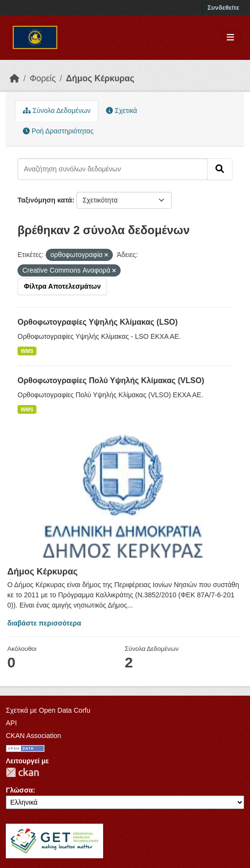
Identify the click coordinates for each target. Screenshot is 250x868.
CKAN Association (34, 736)
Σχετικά (122, 111)
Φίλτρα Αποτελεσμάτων (62, 286)
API (11, 723)
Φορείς (43, 78)
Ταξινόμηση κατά (45, 200)
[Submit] (220, 169)
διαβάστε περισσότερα (44, 623)
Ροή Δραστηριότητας (58, 131)
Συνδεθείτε (223, 8)
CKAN (22, 772)
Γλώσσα (19, 790)
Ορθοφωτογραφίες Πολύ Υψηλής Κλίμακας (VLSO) (111, 380)
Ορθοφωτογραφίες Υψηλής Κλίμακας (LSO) (98, 322)
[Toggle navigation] (230, 38)
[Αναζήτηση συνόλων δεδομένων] (113, 169)
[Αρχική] (15, 78)
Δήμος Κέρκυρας (100, 78)
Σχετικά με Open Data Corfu (48, 710)
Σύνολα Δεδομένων (57, 111)
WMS (27, 351)
